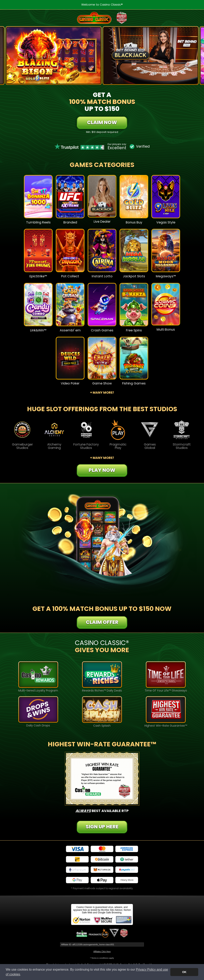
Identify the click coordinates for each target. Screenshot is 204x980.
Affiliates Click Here (102, 952)
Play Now (102, 470)
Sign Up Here (102, 827)
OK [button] (184, 972)
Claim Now (102, 122)
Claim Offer (102, 622)
